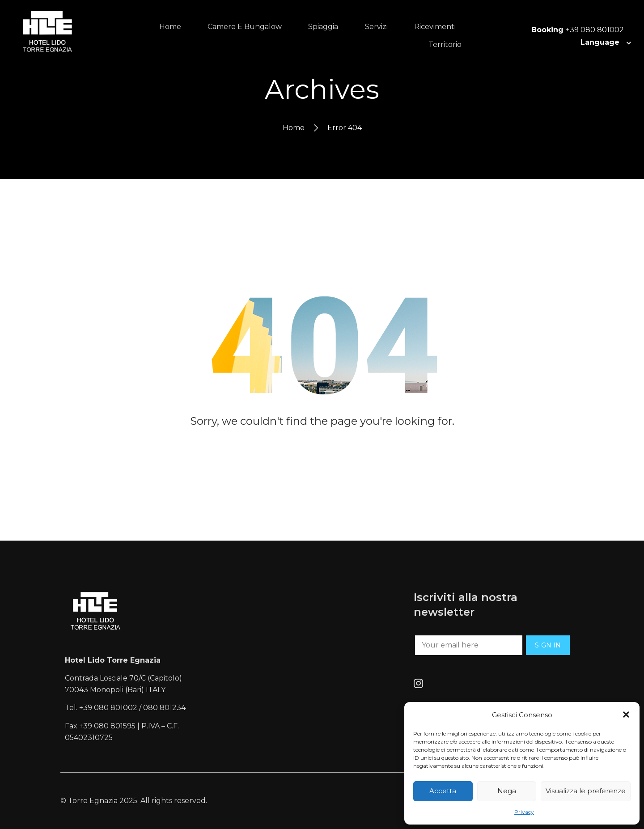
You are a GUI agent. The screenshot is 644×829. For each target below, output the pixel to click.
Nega (507, 791)
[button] (626, 715)
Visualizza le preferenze (586, 791)
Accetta (443, 791)
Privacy (524, 812)
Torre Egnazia (93, 801)
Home (294, 128)
